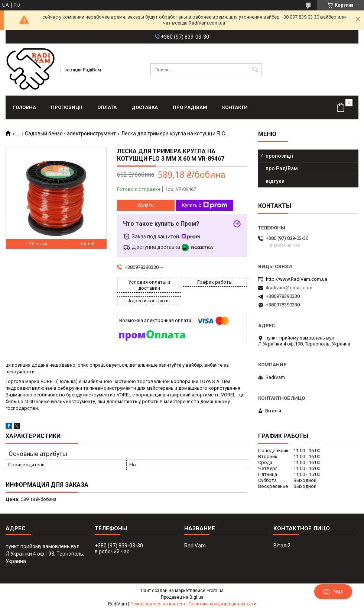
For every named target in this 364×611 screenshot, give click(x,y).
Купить (146, 205)
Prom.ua (215, 591)
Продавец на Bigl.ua (182, 597)
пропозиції (67, 107)
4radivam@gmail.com (289, 288)
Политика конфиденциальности (222, 604)
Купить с (205, 205)
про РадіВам (190, 107)
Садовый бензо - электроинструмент (70, 134)
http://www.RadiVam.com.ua (297, 279)
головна (25, 107)
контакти (235, 107)
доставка (145, 107)
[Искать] (255, 70)
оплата (107, 107)
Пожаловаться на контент (158, 604)
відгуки (275, 181)
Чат (333, 592)
